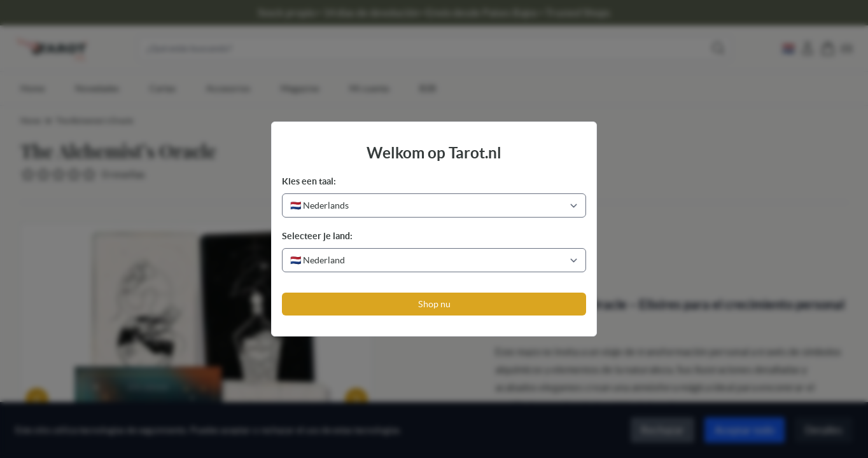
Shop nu (434, 304)
